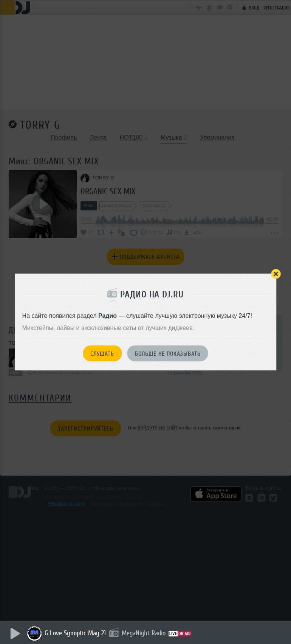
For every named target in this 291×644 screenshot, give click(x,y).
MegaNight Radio (145, 633)
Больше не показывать (168, 354)
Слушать (102, 354)
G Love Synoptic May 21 (77, 633)
